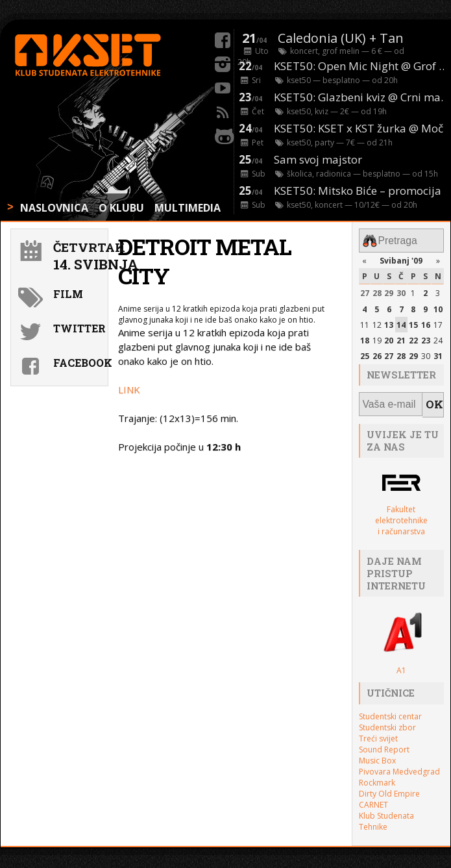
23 (426, 338)
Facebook (79, 363)
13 (389, 322)
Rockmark (377, 776)
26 (377, 353)
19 (377, 338)
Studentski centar (390, 710)
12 (377, 322)
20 (389, 338)
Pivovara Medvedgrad (399, 765)
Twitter (79, 328)
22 (413, 338)
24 (438, 338)
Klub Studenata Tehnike (386, 815)
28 (377, 291)
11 (365, 322)
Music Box (377, 754)
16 (426, 322)
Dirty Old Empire (389, 787)
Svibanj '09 (401, 258)
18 (365, 338)
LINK (129, 390)
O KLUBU (121, 208)
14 (401, 322)
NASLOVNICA (54, 208)
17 (438, 322)
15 (413, 322)
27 (365, 291)
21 (401, 338)
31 (438, 353)
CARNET (373, 798)
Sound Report (384, 743)
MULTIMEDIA (188, 208)
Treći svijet (378, 732)
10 (438, 306)
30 (401, 291)
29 (389, 291)
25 (365, 353)
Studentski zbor (387, 721)
